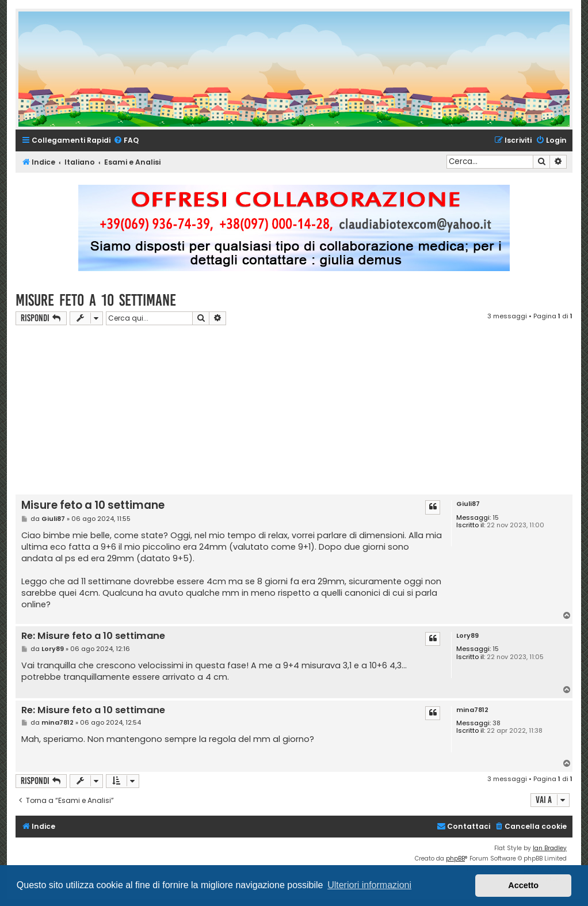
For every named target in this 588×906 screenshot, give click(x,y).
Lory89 (467, 636)
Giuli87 (468, 504)
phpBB (455, 859)
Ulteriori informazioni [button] (369, 885)
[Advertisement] (302, 412)
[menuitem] (126, 141)
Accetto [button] (523, 885)
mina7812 (472, 710)
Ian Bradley (550, 848)
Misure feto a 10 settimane (96, 300)
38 (497, 723)
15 (496, 518)
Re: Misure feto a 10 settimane (93, 636)
